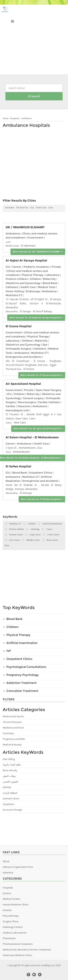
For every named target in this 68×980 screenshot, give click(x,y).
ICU (8, 267)
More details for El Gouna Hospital (42, 375)
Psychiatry (8, 733)
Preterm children (17, 279)
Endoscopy (33, 291)
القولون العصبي (11, 782)
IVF (9, 651)
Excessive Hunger (13, 810)
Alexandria (9, 208)
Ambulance (26, 118)
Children (35, 279)
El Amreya (26, 493)
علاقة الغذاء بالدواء (12, 765)
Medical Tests (47, 287)
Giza (32, 208)
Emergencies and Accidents (23, 357)
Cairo (51, 208)
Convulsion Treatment (22, 691)
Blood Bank (50, 283)
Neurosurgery (27, 402)
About (6, 861)
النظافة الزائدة (10, 793)
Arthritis (7, 787)
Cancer (17, 267)
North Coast (41, 208)
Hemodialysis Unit (17, 410)
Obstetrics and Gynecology (23, 283)
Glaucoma (24, 406)
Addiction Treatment (21, 683)
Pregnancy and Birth (14, 739)
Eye (45, 345)
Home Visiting (15, 291)
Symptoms (9, 804)
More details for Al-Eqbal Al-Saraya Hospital (36, 317)
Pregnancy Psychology (22, 675)
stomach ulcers (11, 798)
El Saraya (25, 311)
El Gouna (29, 369)
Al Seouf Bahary (42, 311)
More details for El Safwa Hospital (42, 499)
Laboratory (52, 275)
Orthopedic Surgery (18, 349)
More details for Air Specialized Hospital (38, 428)
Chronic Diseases (12, 722)
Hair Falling (9, 759)
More (7, 545)
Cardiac (10, 406)
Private (56, 267)
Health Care (28, 287)
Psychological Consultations (26, 667)
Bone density (10, 770)
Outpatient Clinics (41, 473)
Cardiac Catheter (49, 402)
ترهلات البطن (9, 776)
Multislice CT (14, 295)
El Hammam (28, 246)
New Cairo (20, 422)
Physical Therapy (33, 275)
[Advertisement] (34, 40)
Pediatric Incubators (37, 267)
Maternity (49, 279)
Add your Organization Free (18, 867)
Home (6, 118)
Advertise (8, 873)
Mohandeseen (21, 452)
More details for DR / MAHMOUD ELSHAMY (38, 252)
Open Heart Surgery (49, 390)
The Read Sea (22, 208)
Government (35, 238)
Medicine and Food (13, 728)
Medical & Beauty (12, 744)
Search (34, 96)
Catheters (12, 287)
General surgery (33, 398)
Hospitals (15, 118)
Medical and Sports (13, 716)
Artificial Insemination (22, 643)
